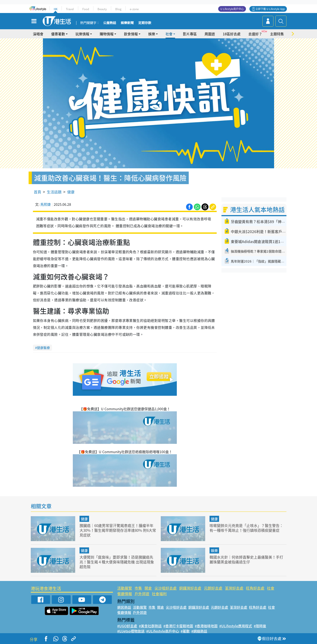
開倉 (148, 588)
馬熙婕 (46, 204)
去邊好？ (255, 34)
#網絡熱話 (199, 631)
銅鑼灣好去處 (190, 588)
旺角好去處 (255, 588)
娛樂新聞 (127, 23)
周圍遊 (210, 34)
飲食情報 (131, 34)
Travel (70, 9)
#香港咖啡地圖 (206, 626)
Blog (118, 9)
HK (56, 9)
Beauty (102, 9)
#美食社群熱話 (150, 626)
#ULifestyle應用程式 (236, 626)
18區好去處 (232, 34)
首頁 (37, 192)
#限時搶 (260, 626)
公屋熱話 (110, 23)
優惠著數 (58, 34)
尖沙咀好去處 (166, 588)
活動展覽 (125, 588)
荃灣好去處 (234, 588)
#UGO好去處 (127, 626)
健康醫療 (43, 348)
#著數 (185, 631)
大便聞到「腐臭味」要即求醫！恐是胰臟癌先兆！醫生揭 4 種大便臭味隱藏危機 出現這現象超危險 (117, 562)
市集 (138, 588)
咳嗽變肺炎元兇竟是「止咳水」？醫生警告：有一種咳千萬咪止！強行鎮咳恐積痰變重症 (246, 528)
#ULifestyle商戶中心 (163, 631)
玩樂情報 (82, 34)
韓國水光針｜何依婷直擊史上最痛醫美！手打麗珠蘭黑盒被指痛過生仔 (246, 559)
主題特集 (277, 34)
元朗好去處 (213, 588)
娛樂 (152, 34)
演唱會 (38, 34)
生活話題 (54, 192)
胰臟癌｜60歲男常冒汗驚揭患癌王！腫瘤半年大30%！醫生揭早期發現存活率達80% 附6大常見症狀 (118, 530)
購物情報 (107, 34)
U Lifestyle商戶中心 (232, 9)
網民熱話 (124, 607)
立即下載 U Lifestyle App (270, 9)
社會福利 (159, 594)
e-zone (134, 9)
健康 (71, 192)
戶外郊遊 (142, 594)
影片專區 (190, 34)
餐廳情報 (125, 594)
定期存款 (145, 23)
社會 (169, 34)
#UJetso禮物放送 (131, 631)
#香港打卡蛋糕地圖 (178, 626)
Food (86, 9)
